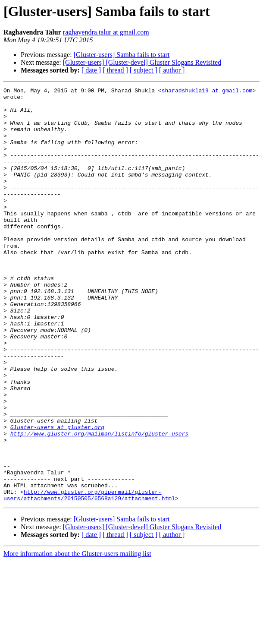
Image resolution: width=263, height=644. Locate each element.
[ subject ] (144, 70)
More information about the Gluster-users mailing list (77, 636)
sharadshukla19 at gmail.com (207, 92)
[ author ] (172, 70)
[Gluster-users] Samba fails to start (122, 55)
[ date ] (91, 70)
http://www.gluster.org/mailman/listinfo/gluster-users (99, 503)
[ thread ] (115, 70)
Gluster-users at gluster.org (57, 496)
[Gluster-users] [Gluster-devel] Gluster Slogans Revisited (142, 62)
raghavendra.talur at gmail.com (106, 32)
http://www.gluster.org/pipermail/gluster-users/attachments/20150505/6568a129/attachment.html (89, 577)
